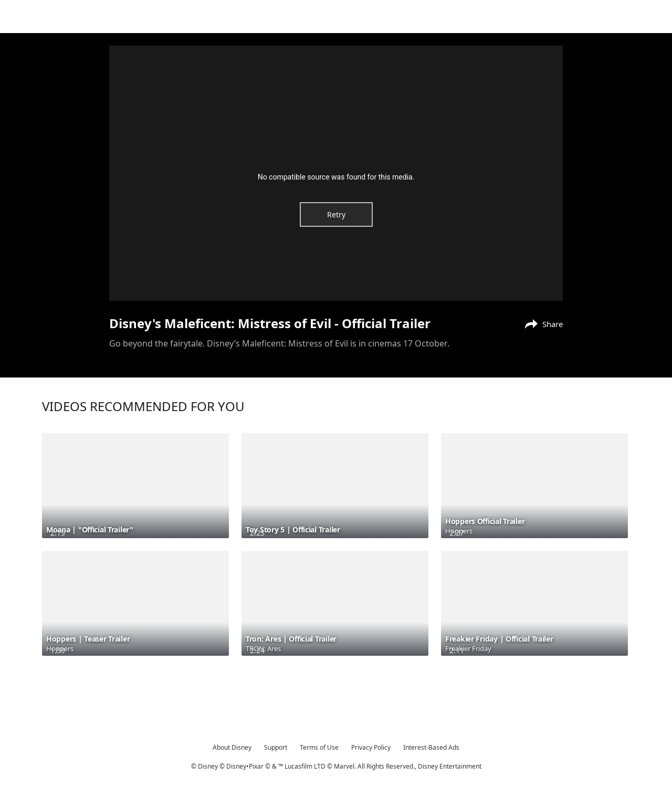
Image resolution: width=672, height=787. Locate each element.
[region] (336, 173)
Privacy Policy (371, 747)
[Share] (541, 323)
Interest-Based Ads (431, 747)
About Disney (232, 747)
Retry (336, 214)
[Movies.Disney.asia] (38, 18)
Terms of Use (319, 747)
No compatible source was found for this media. (336, 177)
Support (276, 747)
